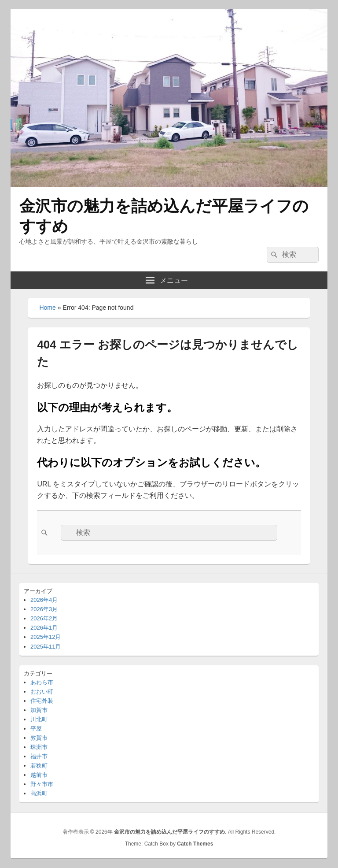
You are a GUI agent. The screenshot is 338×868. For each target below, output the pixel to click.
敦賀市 (39, 738)
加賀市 (39, 710)
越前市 (39, 775)
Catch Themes (195, 844)
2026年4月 (44, 600)
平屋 (36, 729)
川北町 (39, 719)
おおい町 (42, 692)
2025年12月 (46, 637)
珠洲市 (39, 747)
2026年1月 (44, 628)
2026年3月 (44, 609)
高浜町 (39, 793)
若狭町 (39, 766)
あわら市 (42, 682)
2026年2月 (44, 618)
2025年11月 (46, 647)
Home (47, 308)
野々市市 (42, 784)
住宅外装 (42, 701)
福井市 (39, 756)
